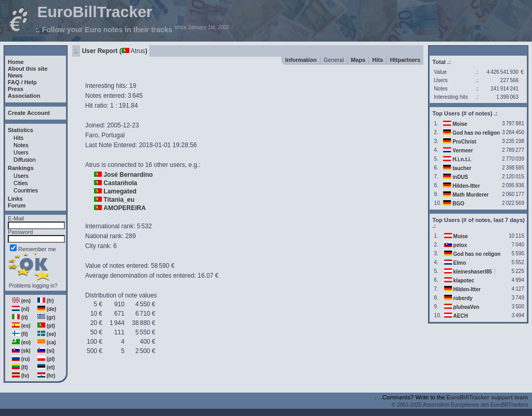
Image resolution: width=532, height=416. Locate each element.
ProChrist (464, 142)
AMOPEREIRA (124, 208)
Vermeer (463, 151)
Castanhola (120, 183)
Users (21, 152)
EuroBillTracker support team (488, 397)
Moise (460, 124)
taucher (462, 168)
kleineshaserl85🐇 (476, 272)
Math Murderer (470, 195)
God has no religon (476, 133)
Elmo (459, 263)
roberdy (463, 298)
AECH (460, 316)
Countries (26, 190)
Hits (18, 138)
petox (460, 245)
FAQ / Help (22, 82)
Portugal (113, 135)
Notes (21, 145)
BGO (458, 204)
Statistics (21, 130)
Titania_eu (119, 200)
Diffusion (25, 160)
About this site (28, 69)
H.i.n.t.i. (462, 159)
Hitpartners (405, 60)
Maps (358, 60)
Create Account (29, 113)
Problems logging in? (33, 286)
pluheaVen (466, 307)
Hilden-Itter (466, 186)
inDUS (460, 177)
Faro (92, 135)
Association (24, 96)
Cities (21, 183)
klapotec (464, 281)
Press (16, 89)
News (15, 75)
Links (15, 199)
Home (16, 62)
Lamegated (120, 191)
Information (301, 60)
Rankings (21, 168)
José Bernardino (128, 175)
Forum (17, 205)
